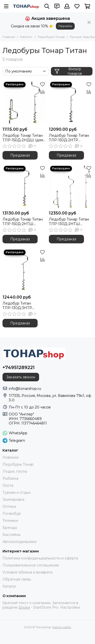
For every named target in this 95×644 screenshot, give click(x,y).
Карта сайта (62, 627)
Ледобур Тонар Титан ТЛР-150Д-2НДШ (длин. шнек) (24, 138)
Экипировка (13, 499)
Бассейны (12, 535)
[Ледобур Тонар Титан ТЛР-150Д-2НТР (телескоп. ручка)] (71, 102)
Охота (8, 485)
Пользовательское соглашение (31, 565)
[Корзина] (87, 6)
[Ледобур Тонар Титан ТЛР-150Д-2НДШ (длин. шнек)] (24, 102)
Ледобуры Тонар (51, 37)
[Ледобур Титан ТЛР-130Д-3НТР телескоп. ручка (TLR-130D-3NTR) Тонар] (24, 270)
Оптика (9, 507)
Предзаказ (20, 155)
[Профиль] (67, 6)
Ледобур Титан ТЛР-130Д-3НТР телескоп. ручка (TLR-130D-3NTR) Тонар (22, 306)
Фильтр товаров (68, 71)
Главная (9, 37)
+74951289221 (19, 368)
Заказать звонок (21, 377)
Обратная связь (17, 579)
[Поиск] (47, 6)
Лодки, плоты (15, 471)
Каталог (26, 37)
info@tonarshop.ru (25, 389)
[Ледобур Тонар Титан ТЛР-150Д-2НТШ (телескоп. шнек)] (24, 187)
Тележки (10, 521)
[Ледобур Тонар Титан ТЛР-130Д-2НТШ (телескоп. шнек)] (71, 187)
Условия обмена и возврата (27, 572)
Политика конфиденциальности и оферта (40, 558)
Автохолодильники (20, 542)
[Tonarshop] (26, 6)
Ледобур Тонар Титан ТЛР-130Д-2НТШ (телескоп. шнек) (69, 222)
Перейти (65, 26)
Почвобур (12, 514)
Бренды (10, 528)
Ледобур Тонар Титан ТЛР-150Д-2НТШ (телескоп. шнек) (23, 222)
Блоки (24, 607)
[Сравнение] (43, 92)
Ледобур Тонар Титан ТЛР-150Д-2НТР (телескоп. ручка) (69, 138)
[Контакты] (57, 6)
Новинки (11, 457)
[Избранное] (77, 6)
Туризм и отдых (17, 492)
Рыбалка (10, 478)
